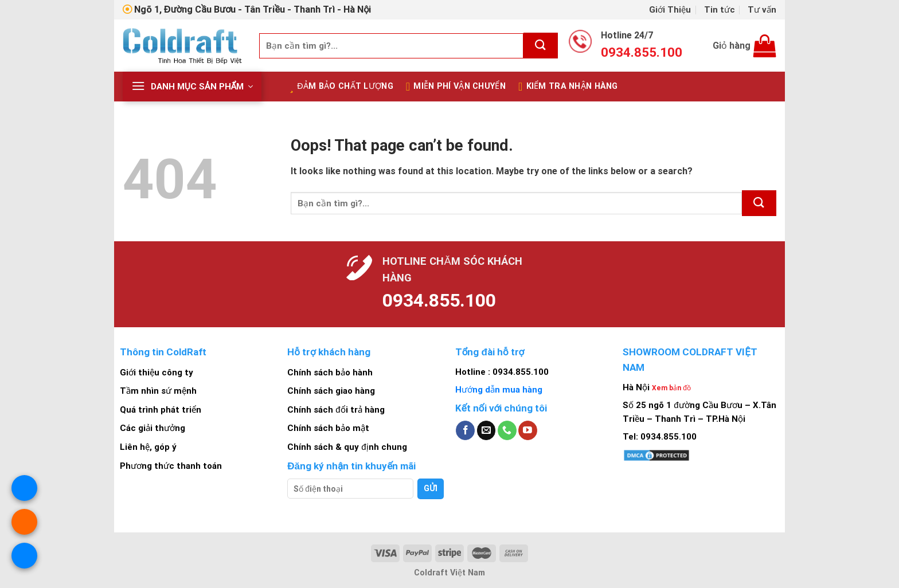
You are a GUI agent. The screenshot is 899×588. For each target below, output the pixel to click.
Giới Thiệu (670, 10)
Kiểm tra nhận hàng (568, 87)
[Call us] (507, 430)
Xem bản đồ (671, 388)
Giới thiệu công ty (157, 373)
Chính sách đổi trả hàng (336, 410)
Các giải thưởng (153, 428)
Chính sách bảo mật (328, 428)
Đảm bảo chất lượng (341, 87)
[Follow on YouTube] (528, 430)
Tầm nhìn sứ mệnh (158, 391)
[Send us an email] (486, 430)
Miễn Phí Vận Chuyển (456, 87)
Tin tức (720, 10)
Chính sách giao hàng (331, 391)
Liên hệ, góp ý (148, 447)
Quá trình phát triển (161, 410)
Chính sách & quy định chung (347, 447)
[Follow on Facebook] (465, 430)
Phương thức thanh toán (171, 466)
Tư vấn (762, 10)
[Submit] (541, 46)
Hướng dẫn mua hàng (499, 390)
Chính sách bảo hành (330, 373)
